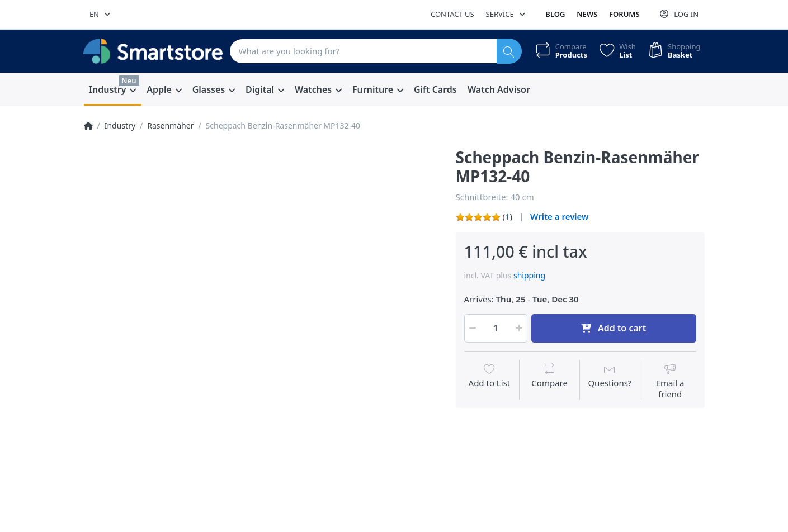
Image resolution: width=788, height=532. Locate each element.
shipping (529, 275)
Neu (129, 80)
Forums (624, 14)
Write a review (559, 216)
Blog (555, 14)
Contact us (452, 14)
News (587, 14)
